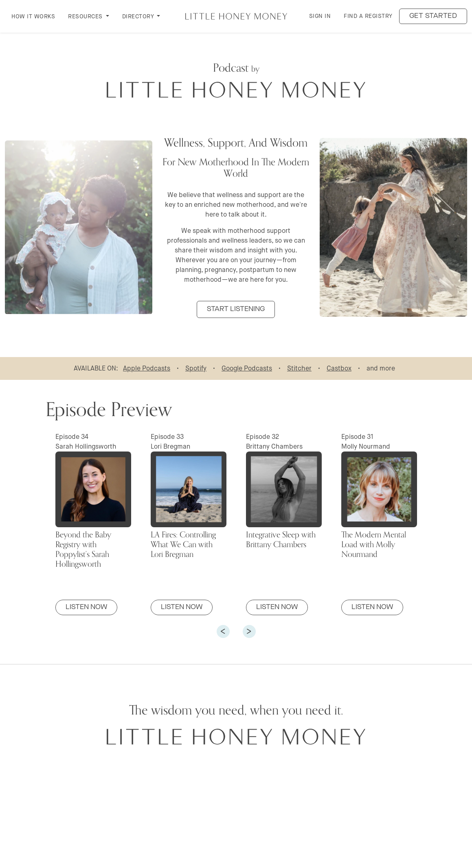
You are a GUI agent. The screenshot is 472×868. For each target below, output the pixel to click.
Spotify (196, 368)
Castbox (339, 368)
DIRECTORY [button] (139, 16)
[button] (223, 631)
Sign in (320, 16)
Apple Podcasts (147, 368)
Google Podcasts (247, 368)
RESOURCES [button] (86, 16)
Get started (433, 16)
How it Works (33, 16)
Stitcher (299, 368)
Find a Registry (368, 16)
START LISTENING (236, 309)
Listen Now (86, 607)
